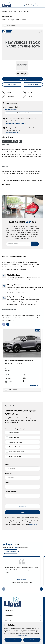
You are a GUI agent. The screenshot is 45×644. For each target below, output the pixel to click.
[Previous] (4, 589)
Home (5, 11)
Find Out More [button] (22, 635)
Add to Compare (12, 26)
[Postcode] (22, 478)
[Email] (22, 487)
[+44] (22, 496)
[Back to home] (7, 5)
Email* (7, 482)
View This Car (35, 385)
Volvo (26, 11)
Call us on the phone (11, 103)
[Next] (41, 589)
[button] (13, 640)
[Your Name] (22, 469)
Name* (7, 464)
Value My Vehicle (12, 132)
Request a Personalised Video (16, 123)
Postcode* (8, 473)
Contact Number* (11, 492)
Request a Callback (12, 109)
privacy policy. (33, 525)
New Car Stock (15, 11)
